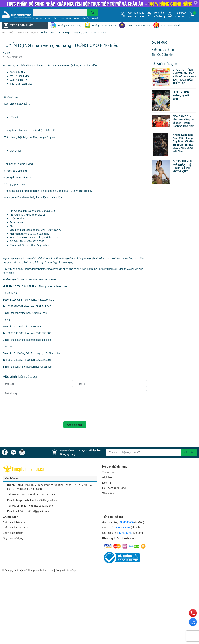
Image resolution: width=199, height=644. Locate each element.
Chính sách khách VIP (139, 25)
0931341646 (19, 506)
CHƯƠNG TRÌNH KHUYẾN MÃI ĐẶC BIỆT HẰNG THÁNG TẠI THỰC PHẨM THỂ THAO (184, 76)
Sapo (74, 570)
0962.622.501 (43, 360)
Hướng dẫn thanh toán (104, 25)
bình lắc (85, 18)
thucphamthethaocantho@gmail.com (32, 367)
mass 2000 (97, 18)
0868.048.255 (16, 360)
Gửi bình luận (75, 425)
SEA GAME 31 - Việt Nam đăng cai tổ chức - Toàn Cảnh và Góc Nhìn (183, 121)
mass (48, 18)
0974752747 (126, 533)
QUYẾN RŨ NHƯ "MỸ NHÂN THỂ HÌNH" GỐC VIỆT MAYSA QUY (183, 166)
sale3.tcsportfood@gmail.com (32, 511)
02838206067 (16, 306)
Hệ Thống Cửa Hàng (114, 488)
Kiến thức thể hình (163, 50)
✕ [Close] (196, 3)
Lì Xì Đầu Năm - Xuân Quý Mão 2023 (182, 95)
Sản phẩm (108, 493)
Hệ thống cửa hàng (160, 14)
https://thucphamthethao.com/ (41, 269)
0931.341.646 (136, 16)
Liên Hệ (107, 483)
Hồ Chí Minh (12, 478)
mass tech (38, 18)
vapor (77, 18)
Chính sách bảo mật (14, 522)
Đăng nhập (180, 16)
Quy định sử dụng (13, 538)
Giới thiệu (108, 477)
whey (55, 18)
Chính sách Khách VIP (15, 527)
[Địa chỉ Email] (152, 452)
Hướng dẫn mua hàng (69, 25)
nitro (62, 18)
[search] (93, 12)
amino (69, 18)
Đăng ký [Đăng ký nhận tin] (189, 452)
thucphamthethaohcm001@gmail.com (37, 500)
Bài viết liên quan (166, 64)
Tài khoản (181, 13)
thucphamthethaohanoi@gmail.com (31, 340)
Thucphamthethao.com (40, 570)
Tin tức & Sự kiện (163, 54)
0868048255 (123, 527)
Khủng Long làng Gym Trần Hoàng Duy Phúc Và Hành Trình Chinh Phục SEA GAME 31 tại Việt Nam (184, 143)
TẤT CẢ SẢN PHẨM (22, 25)
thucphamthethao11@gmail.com (29, 313)
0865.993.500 (16, 333)
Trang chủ (108, 472)
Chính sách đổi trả (171, 25)
